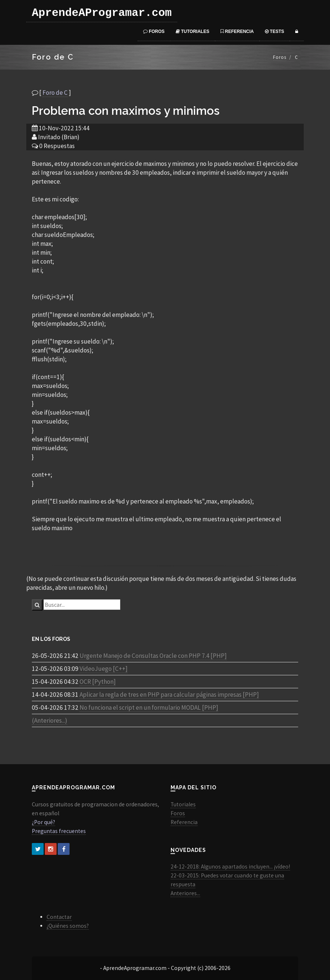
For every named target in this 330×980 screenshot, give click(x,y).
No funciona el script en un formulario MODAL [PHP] (149, 708)
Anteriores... (185, 893)
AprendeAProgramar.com (102, 13)
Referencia (237, 31)
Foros (154, 31)
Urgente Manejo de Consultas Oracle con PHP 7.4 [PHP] (153, 656)
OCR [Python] (98, 682)
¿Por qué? (43, 822)
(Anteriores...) (50, 720)
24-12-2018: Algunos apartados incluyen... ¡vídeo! (230, 867)
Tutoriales (193, 31)
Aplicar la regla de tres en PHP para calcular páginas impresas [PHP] (169, 695)
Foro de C (55, 93)
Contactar (59, 917)
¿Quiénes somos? (68, 926)
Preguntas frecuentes (59, 831)
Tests (275, 31)
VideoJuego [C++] (104, 669)
